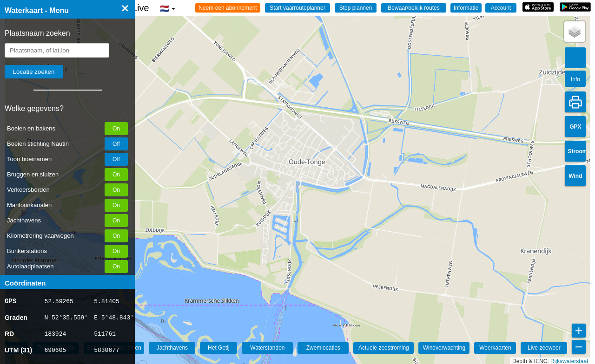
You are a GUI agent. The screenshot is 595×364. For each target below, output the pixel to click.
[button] (575, 32)
